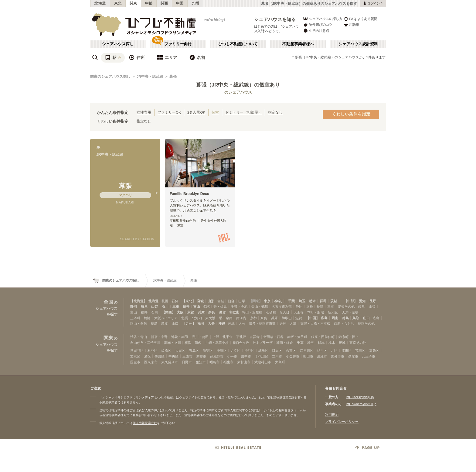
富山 (197, 306)
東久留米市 (170, 362)
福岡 (201, 323)
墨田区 (160, 356)
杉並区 (153, 351)
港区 (148, 356)
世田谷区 (137, 351)
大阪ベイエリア (166, 318)
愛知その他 (346, 306)
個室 (215, 112)
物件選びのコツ (318, 25)
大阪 (180, 312)
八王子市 (369, 356)
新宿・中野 (159, 337)
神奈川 (279, 301)
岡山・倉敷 (139, 323)
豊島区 (194, 351)
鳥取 (356, 318)
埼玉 (302, 301)
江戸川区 (307, 351)
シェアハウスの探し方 (323, 19)
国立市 (135, 362)
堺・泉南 (226, 318)
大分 (211, 323)
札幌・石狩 (170, 301)
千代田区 (262, 356)
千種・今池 (239, 306)
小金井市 (293, 356)
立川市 (277, 356)
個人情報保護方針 (145, 423)
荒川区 (360, 351)
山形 (211, 301)
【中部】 (351, 301)
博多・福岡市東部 (262, 323)
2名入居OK (196, 112)
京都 (191, 312)
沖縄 (222, 323)
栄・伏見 (220, 306)
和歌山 (234, 312)
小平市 (232, 356)
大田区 (180, 351)
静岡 (134, 306)
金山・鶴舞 (260, 306)
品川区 (322, 351)
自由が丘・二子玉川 (145, 343)
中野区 (222, 351)
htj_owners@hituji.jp (361, 404)
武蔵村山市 (263, 362)
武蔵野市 (217, 356)
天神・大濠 (288, 323)
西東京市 (151, 362)
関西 (164, 3)
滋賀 (222, 312)
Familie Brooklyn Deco (189, 194)
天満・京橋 (350, 312)
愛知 (362, 301)
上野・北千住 (223, 337)
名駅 (206, 306)
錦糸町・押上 (348, 337)
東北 (118, 3)
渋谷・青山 (139, 337)
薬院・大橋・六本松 (315, 323)
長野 (372, 301)
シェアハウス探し (118, 44)
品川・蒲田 (200, 337)
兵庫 (201, 312)
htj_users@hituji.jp (360, 397)
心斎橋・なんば (278, 312)
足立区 (235, 351)
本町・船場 (316, 312)
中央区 (173, 356)
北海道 (100, 3)
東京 (267, 301)
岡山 (335, 318)
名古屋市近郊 (282, 306)
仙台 (231, 301)
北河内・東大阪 (204, 318)
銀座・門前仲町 (323, 337)
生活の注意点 (316, 31)
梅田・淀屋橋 (252, 312)
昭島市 (214, 362)
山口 (366, 318)
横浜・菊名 (193, 343)
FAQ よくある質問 (360, 19)
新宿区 (208, 351)
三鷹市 (187, 356)
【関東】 (256, 301)
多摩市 (353, 356)
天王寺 (299, 312)
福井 (186, 306)
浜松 (310, 306)
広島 (324, 318)
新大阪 (333, 312)
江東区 (347, 351)
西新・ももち (344, 323)
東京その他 (358, 343)
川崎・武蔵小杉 (217, 343)
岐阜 (144, 306)
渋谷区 (249, 351)
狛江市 (201, 362)
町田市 (308, 356)
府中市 (246, 356)
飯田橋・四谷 (274, 337)
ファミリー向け (178, 44)
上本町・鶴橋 (140, 318)
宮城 (200, 301)
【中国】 (313, 318)
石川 (165, 306)
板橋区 (166, 351)
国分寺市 (338, 356)
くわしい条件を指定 (351, 114)
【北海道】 (139, 301)
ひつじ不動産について (238, 44)
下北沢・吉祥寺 (248, 337)
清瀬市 (322, 356)
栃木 (312, 301)
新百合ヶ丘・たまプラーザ (253, 343)
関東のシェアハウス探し (110, 77)
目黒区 (277, 351)
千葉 (291, 301)
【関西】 (168, 312)
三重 (176, 306)
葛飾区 (374, 351)
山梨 (155, 306)
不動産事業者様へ (298, 44)
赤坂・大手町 (297, 337)
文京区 (135, 356)
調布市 (201, 356)
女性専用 (144, 112)
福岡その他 (366, 323)
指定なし (275, 112)
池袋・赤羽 (180, 337)
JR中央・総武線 (150, 77)
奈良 (212, 312)
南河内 (241, 318)
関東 (133, 3)
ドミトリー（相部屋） (243, 112)
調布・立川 (173, 343)
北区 (334, 351)
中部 (149, 3)
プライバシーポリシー (342, 422)
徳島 (345, 318)
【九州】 (189, 323)
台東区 (291, 351)
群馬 (323, 301)
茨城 (334, 301)
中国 (180, 3)
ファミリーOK (169, 112)
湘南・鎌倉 (285, 343)
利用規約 (332, 415)
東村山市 (244, 362)
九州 (195, 3)
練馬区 (263, 351)
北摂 (185, 318)
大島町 (280, 362)
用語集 (351, 25)
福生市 (228, 362)
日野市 (187, 362)
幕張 (173, 77)
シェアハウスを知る (275, 19)
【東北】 (189, 301)
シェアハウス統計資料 (358, 44)
